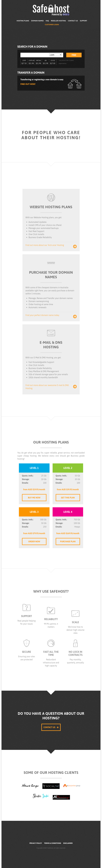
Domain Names (37, 21)
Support (84, 21)
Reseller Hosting (58, 21)
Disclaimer (68, 843)
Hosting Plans (23, 21)
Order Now (34, 541)
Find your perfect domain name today (51, 315)
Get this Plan (68, 498)
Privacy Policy (36, 843)
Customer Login (52, 25)
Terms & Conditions (53, 843)
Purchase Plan (68, 541)
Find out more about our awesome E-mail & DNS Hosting (51, 387)
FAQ (47, 21)
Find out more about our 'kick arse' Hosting (51, 245)
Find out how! (28, 84)
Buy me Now (34, 498)
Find (74, 55)
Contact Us (73, 21)
